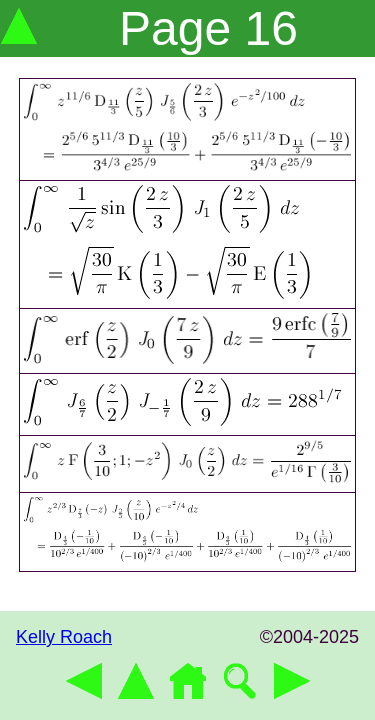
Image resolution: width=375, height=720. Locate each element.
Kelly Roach (64, 637)
